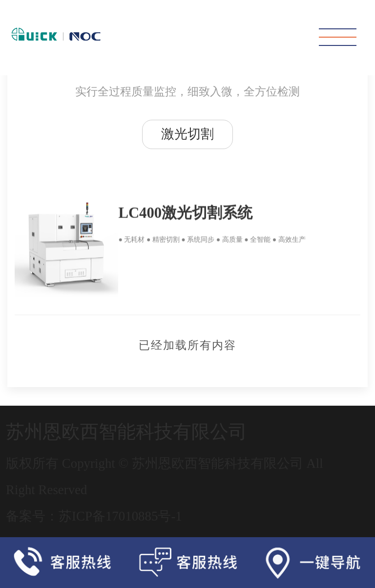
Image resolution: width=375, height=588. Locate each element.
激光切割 (187, 134)
